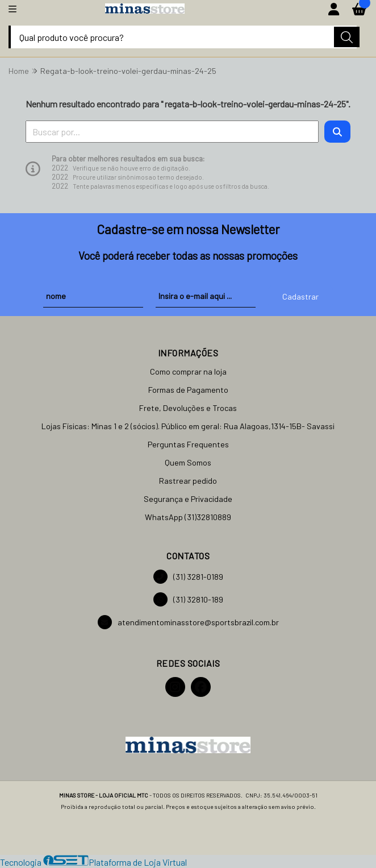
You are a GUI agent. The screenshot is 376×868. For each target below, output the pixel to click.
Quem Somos (188, 462)
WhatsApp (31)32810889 (188, 517)
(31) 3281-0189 (188, 577)
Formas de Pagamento (188, 390)
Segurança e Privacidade (188, 499)
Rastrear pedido (188, 481)
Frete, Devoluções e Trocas (188, 408)
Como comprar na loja (188, 371)
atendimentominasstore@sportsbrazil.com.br (188, 622)
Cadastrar (300, 296)
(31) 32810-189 (188, 599)
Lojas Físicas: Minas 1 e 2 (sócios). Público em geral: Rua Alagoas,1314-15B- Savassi (188, 426)
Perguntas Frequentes (188, 444)
